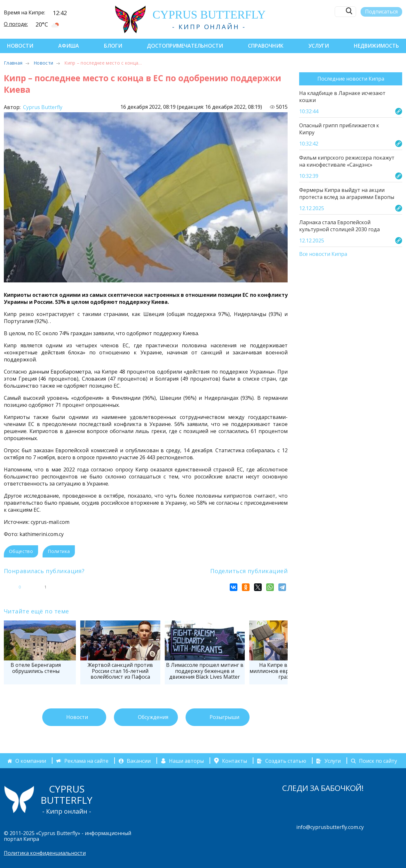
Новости (20, 46)
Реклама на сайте (86, 761)
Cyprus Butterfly (42, 107)
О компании (31, 761)
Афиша (69, 46)
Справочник (266, 46)
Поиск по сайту (378, 761)
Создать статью (286, 761)
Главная (13, 63)
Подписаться (381, 12)
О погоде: (16, 24)
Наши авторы (186, 761)
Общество (21, 551)
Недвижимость (376, 46)
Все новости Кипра (323, 254)
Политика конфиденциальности (45, 853)
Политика (59, 551)
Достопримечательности (185, 46)
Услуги (319, 46)
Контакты (235, 761)
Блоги (113, 46)
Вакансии (139, 761)
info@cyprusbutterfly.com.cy (330, 827)
